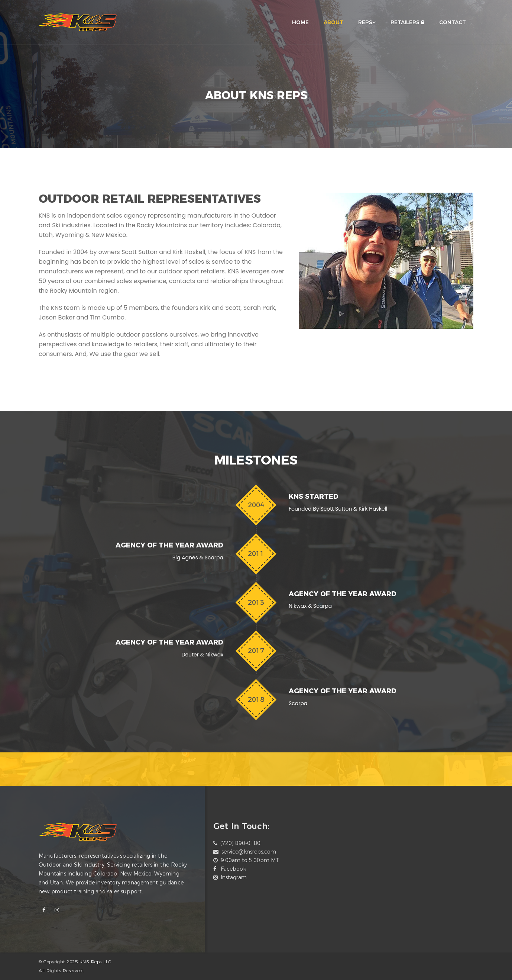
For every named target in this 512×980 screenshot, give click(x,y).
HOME (300, 22)
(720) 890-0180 (240, 843)
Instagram (234, 877)
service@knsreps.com (249, 852)
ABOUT (333, 22)
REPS (367, 22)
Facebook (233, 869)
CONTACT (453, 22)
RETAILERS (407, 22)
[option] (264, 767)
